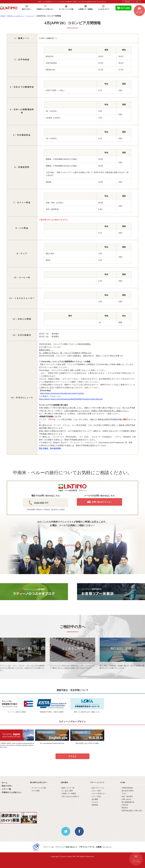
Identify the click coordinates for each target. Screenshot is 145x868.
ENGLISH (127, 2)
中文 (137, 2)
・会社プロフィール (97, 788)
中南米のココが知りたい (16, 16)
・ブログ (123, 793)
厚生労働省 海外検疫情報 (50, 448)
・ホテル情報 (35, 791)
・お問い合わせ (126, 799)
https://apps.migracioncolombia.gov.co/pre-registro (62, 393)
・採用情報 (94, 805)
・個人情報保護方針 (127, 802)
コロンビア (31, 16)
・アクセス (94, 802)
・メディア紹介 (96, 796)
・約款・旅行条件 (126, 796)
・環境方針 (124, 808)
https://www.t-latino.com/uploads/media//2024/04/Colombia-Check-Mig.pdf (71, 399)
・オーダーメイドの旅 (38, 788)
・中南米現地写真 (126, 788)
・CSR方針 (124, 805)
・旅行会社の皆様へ (127, 791)
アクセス (72, 756)
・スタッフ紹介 (96, 791)
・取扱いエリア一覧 (67, 788)
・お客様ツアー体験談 (68, 793)
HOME (3, 16)
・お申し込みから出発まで (70, 796)
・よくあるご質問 (66, 791)
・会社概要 (94, 799)
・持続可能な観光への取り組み (131, 811)
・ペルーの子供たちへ (98, 793)
